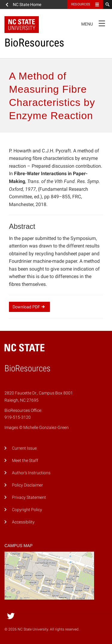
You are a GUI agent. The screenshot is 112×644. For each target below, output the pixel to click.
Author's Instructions (31, 473)
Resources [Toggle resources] (81, 4)
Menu (95, 23)
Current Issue (24, 448)
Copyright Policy (27, 510)
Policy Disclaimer (27, 485)
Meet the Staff (25, 461)
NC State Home (27, 4)
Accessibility (23, 522)
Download (29, 307)
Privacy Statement (29, 497)
